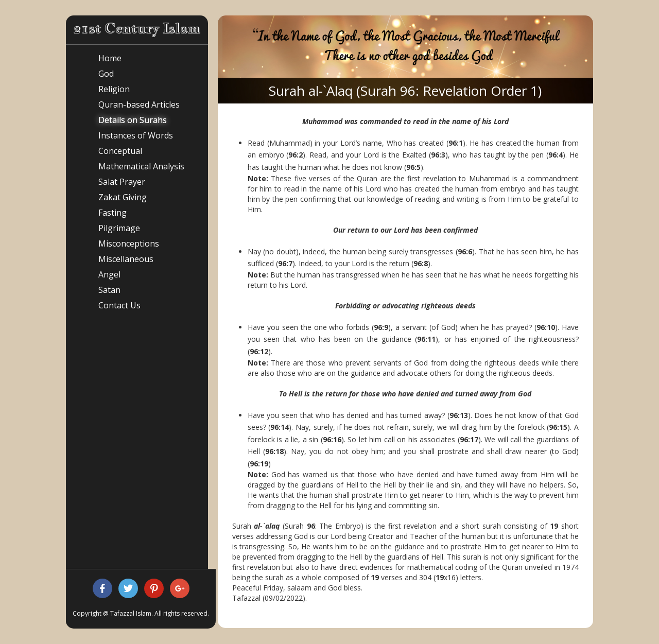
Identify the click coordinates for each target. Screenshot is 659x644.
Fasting (112, 213)
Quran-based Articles (139, 105)
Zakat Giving (123, 197)
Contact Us (119, 305)
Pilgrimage (119, 228)
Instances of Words (136, 135)
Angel (109, 274)
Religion (114, 89)
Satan (109, 290)
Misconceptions (129, 243)
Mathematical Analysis (141, 166)
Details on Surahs (133, 120)
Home (110, 58)
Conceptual (120, 151)
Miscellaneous (126, 259)
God (106, 74)
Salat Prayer (122, 182)
